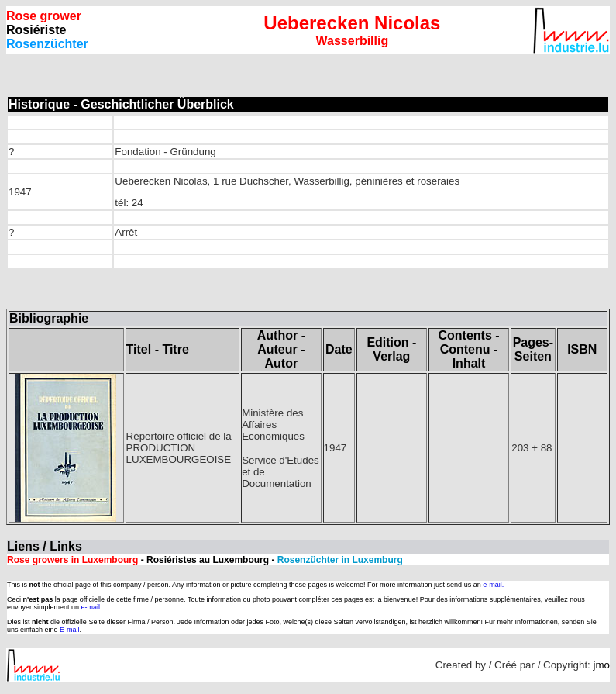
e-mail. (493, 585)
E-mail (70, 630)
